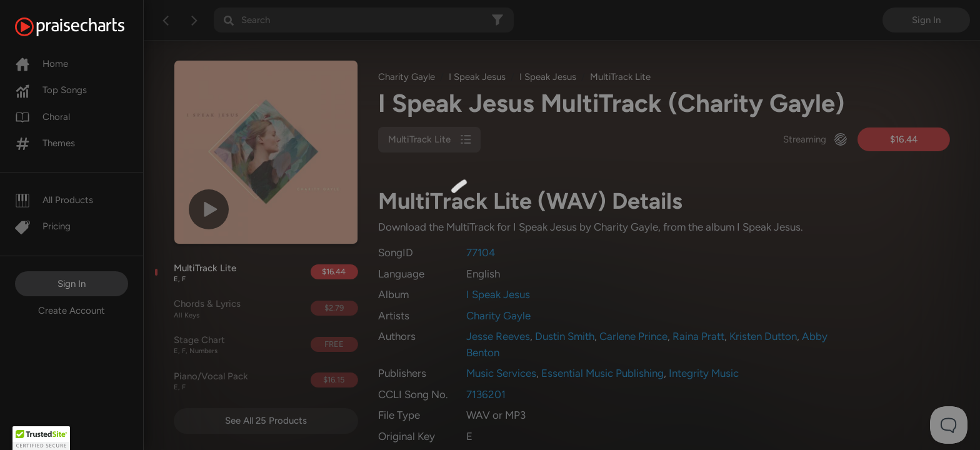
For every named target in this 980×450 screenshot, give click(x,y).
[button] (41, 438)
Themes (45, 143)
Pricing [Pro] (43, 226)
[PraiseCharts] (85, 27)
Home (42, 64)
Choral (42, 117)
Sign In (72, 284)
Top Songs (51, 90)
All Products (54, 200)
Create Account (72, 311)
